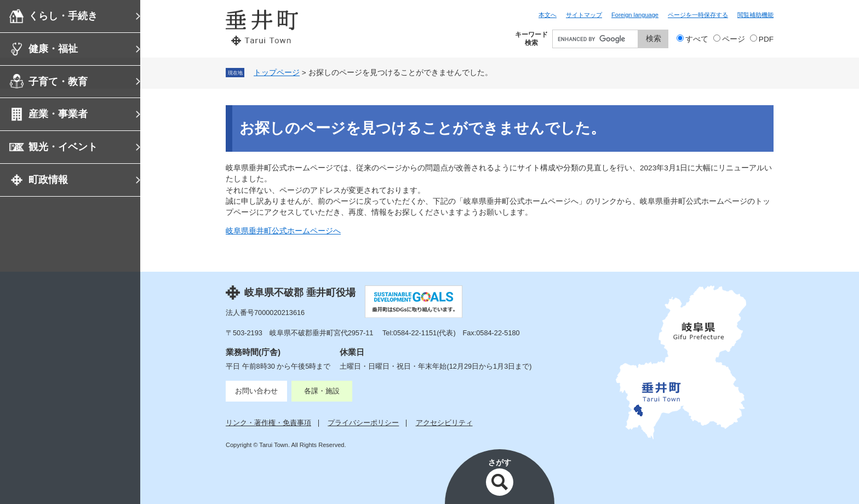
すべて (697, 39)
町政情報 (48, 180)
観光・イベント (63, 147)
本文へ (548, 15)
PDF (766, 39)
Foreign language (635, 15)
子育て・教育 (58, 82)
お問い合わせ (256, 391)
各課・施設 (322, 391)
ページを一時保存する (698, 15)
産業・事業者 (58, 114)
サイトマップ (584, 15)
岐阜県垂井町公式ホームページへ (283, 231)
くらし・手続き (63, 16)
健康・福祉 (53, 49)
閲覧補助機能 (755, 15)
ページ (734, 39)
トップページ (277, 73)
